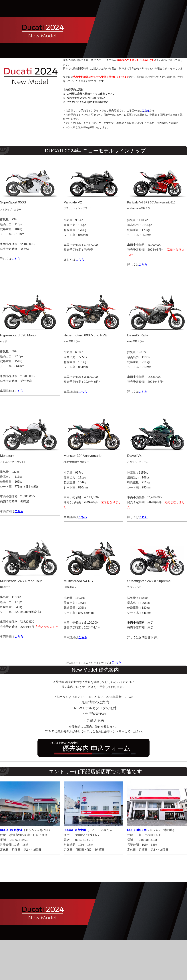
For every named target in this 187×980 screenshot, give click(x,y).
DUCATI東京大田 (75, 830)
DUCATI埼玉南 (137, 830)
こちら (19, 391)
